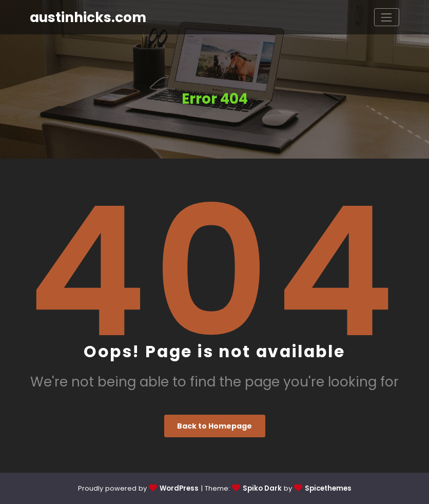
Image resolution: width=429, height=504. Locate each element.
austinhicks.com (88, 17)
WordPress (179, 488)
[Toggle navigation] (387, 17)
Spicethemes (328, 488)
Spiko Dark (262, 488)
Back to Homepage (215, 426)
